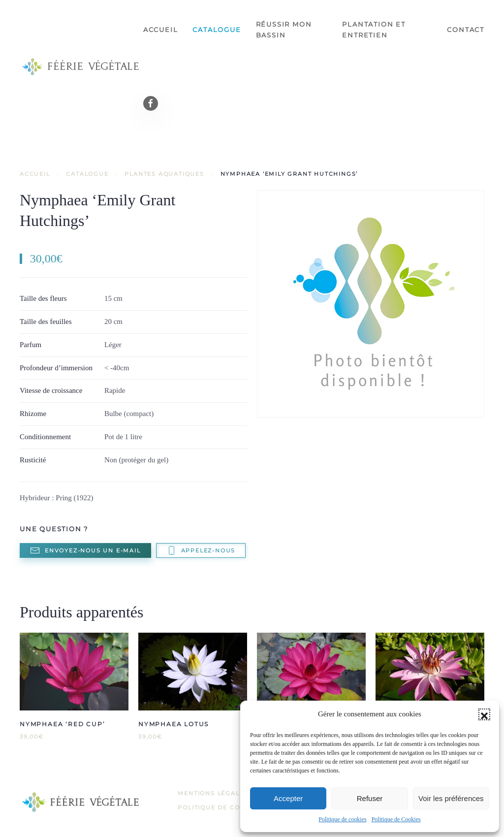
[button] (484, 714)
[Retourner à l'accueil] (81, 66)
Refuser (370, 798)
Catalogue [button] (217, 30)
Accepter (288, 798)
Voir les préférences (451, 798)
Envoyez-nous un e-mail (85, 550)
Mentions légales (213, 793)
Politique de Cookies (396, 819)
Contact (466, 30)
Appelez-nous (201, 550)
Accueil (161, 30)
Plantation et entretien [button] (374, 30)
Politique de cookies (342, 819)
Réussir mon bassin (284, 30)
